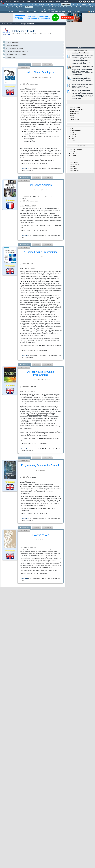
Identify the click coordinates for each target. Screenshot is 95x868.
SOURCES (70, 12)
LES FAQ (27, 12)
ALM (36, 4)
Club (72, 2)
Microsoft (42, 4)
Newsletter (43, 2)
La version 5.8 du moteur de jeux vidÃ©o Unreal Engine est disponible (82, 80)
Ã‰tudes (59, 2)
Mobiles (84, 4)
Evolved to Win (10, 58)
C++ (46, 7)
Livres (16, 24)
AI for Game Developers (13, 42)
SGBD (74, 4)
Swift (91, 7)
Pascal (73, 7)
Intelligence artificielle (28, 24)
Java (47, 4)
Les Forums (76, 110)
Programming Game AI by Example (16, 55)
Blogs (29, 2)
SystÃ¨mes (91, 4)
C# (49, 7)
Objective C (66, 7)
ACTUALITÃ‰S (13, 12)
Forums (9, 2)
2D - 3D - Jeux (8, 24)
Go (56, 7)
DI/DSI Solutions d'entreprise (17, 4)
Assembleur (37, 7)
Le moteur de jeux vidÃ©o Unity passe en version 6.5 (82, 86)
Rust (87, 7)
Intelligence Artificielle (12, 45)
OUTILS (41, 12)
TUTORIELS (34, 12)
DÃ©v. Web (53, 4)
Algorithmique (20, 7)
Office (79, 4)
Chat (35, 2)
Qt (45, 9)
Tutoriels (17, 2)
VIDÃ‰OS (77, 12)
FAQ (24, 2)
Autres (53, 9)
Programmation (66, 4)
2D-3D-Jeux (29, 7)
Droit (66, 2)
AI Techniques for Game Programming (17, 52)
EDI (59, 4)
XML (48, 9)
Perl (77, 7)
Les (75, 107)
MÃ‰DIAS (58, 12)
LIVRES (64, 12)
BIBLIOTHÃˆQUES (49, 12)
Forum (76, 150)
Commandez (24, 169)
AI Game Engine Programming (15, 48)
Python (82, 7)
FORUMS (21, 12)
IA (33, 4)
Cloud (29, 4)
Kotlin (60, 7)
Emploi (51, 2)
